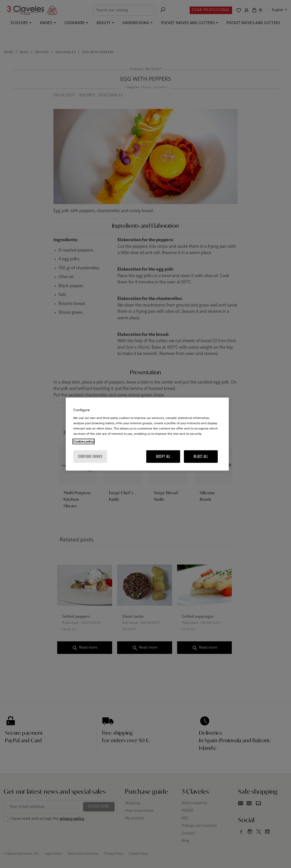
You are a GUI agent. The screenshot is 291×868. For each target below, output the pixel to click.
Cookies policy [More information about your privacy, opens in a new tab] (84, 441)
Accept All (163, 456)
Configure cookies (90, 456)
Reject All (201, 456)
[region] (147, 434)
